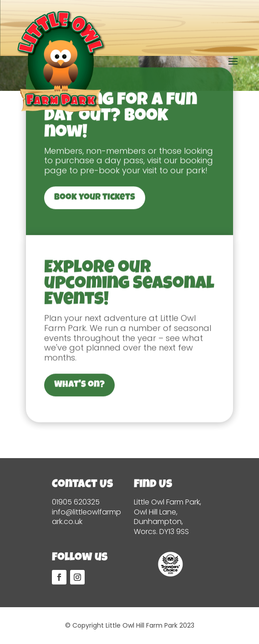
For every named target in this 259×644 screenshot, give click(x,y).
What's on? (79, 431)
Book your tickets (95, 244)
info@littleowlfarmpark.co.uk (86, 517)
